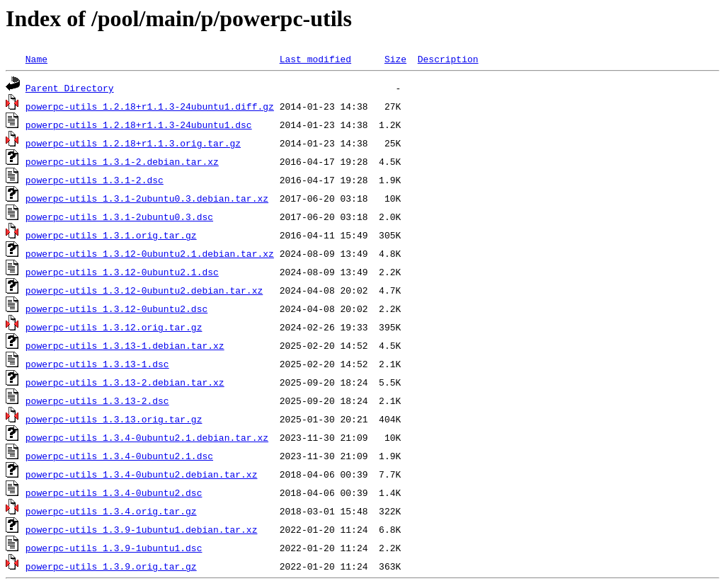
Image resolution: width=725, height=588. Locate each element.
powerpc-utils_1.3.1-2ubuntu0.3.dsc (119, 217)
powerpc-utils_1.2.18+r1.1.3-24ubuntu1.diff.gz (150, 106)
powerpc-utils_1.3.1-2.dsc (95, 180)
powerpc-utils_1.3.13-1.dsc (97, 364)
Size (395, 59)
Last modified (315, 59)
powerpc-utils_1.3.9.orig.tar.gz (111, 566)
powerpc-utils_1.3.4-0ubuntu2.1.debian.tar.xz (147, 437)
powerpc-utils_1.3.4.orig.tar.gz (111, 511)
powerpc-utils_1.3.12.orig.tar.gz (114, 327)
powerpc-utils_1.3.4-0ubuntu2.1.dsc (119, 456)
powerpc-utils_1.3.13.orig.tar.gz (114, 419)
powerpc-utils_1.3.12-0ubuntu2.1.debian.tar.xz (150, 253)
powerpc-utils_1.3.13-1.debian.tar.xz (125, 345)
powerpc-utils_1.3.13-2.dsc (97, 400)
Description (448, 59)
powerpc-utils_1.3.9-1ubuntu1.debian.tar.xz (142, 529)
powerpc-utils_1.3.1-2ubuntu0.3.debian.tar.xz (147, 198)
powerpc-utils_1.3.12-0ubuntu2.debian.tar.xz (144, 290)
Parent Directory (70, 88)
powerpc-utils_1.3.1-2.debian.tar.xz (122, 161)
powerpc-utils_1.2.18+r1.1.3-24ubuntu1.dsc (139, 125)
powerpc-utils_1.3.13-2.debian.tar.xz (125, 382)
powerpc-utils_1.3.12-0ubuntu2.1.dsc (122, 272)
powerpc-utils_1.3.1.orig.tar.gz (111, 235)
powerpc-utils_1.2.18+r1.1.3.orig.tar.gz (133, 143)
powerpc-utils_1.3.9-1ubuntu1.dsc (114, 548)
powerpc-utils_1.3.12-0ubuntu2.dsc (116, 309)
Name (36, 59)
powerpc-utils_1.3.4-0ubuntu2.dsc (114, 492)
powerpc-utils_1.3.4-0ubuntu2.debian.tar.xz (142, 474)
